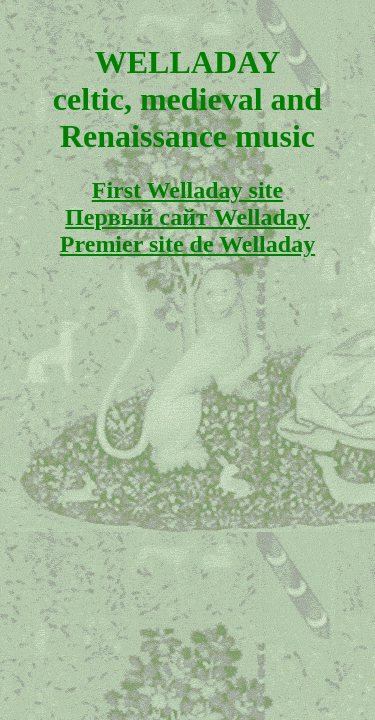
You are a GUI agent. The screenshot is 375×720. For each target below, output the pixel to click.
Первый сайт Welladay (187, 217)
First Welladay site (188, 190)
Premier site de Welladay (187, 244)
